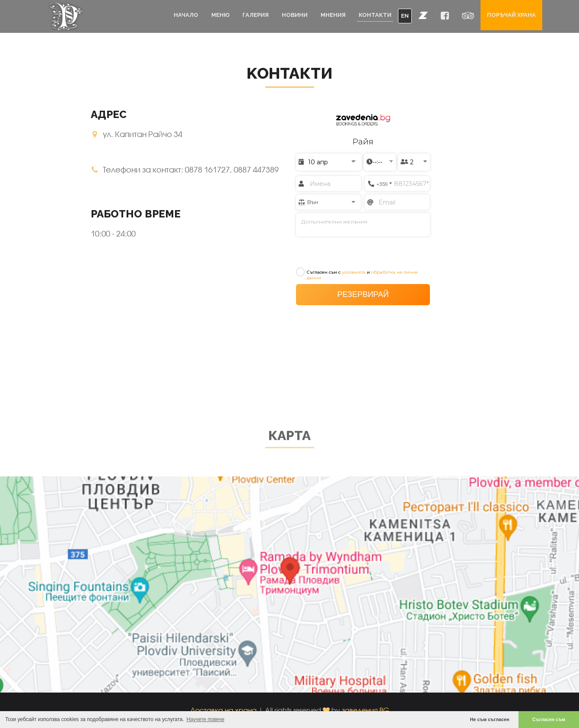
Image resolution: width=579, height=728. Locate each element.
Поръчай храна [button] (511, 15)
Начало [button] (186, 15)
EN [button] (405, 16)
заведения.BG (366, 710)
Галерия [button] (256, 15)
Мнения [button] (333, 15)
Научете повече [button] (206, 719)
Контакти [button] (375, 15)
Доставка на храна (223, 710)
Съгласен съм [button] (549, 719)
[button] (423, 15)
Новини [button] (295, 15)
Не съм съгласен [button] (490, 719)
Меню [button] (220, 15)
